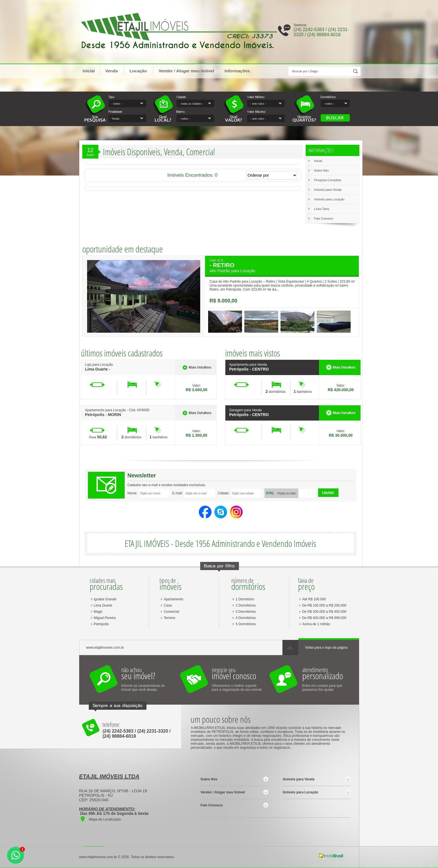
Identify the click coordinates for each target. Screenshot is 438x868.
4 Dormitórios (246, 618)
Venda (114, 71)
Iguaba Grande (105, 599)
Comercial (171, 612)
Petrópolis (101, 624)
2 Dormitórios (246, 605)
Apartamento (173, 599)
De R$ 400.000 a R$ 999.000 (324, 618)
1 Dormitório (245, 599)
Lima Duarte (103, 605)
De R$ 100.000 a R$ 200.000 (324, 605)
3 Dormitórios (246, 612)
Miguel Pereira (105, 618)
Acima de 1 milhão (316, 624)
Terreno (170, 618)
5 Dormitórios (246, 624)
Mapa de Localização (105, 819)
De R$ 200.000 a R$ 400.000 (324, 612)
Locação (141, 71)
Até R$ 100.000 (314, 599)
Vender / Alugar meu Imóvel (186, 71)
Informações (240, 71)
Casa (168, 605)
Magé (98, 612)
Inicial (89, 71)
